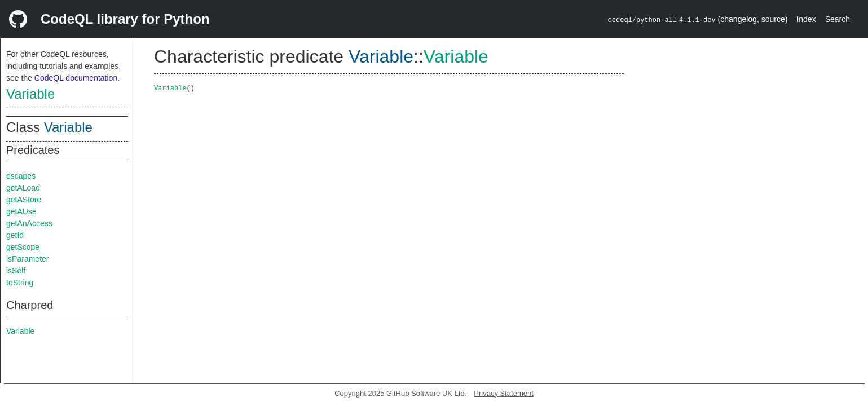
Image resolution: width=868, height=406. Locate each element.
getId (15, 235)
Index (806, 19)
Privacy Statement (504, 393)
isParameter (27, 259)
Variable (30, 94)
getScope (23, 247)
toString (20, 283)
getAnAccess (29, 223)
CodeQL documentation (76, 78)
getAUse (21, 211)
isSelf (16, 271)
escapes (21, 176)
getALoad (23, 188)
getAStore (24, 200)
